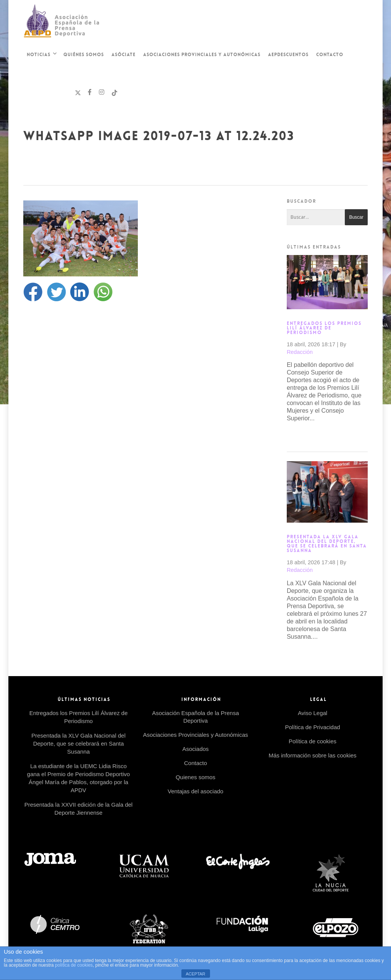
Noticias (42, 55)
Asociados (195, 749)
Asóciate (124, 55)
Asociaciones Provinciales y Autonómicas (202, 55)
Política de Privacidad (312, 727)
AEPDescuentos (288, 55)
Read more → (306, 435)
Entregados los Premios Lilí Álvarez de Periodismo (324, 328)
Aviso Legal (313, 713)
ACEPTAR (195, 974)
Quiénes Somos (84, 55)
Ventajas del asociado (195, 791)
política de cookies (74, 965)
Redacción (300, 352)
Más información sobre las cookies (312, 755)
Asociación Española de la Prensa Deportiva (195, 717)
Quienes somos (195, 777)
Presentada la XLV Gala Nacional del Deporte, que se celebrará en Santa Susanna (327, 544)
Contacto (330, 55)
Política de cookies (313, 741)
